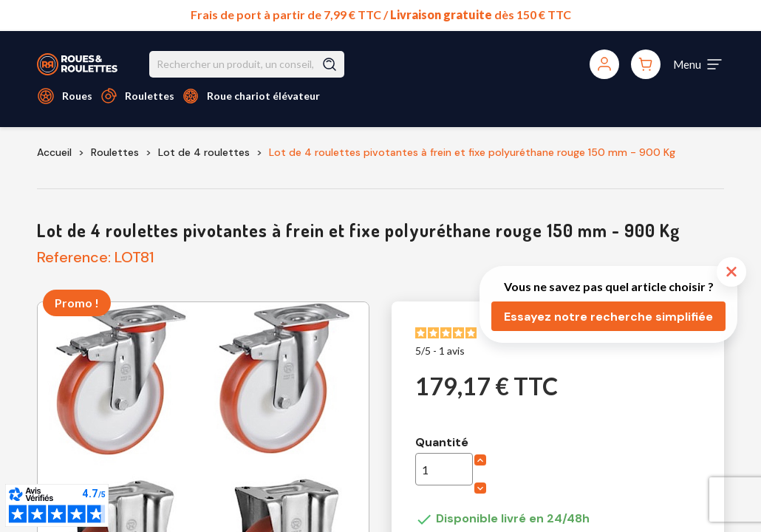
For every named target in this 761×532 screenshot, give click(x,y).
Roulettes (150, 96)
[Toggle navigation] (698, 64)
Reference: (74, 257)
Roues (77, 96)
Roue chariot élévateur (263, 96)
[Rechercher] (247, 64)
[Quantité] (444, 469)
